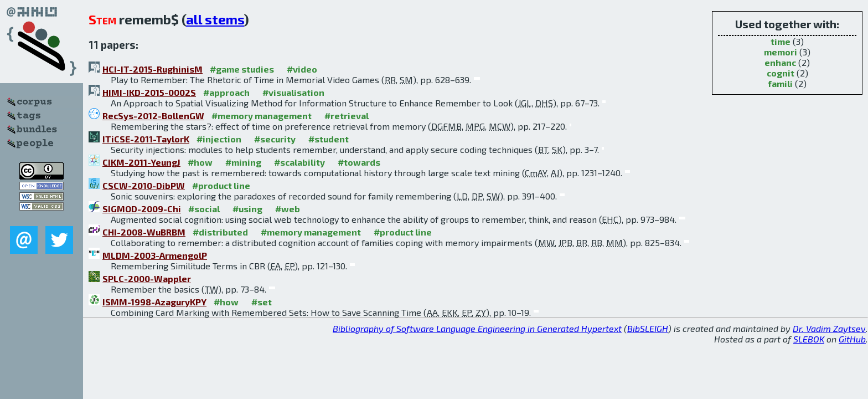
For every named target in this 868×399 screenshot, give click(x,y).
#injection (219, 139)
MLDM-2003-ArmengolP (155, 255)
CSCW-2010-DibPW (144, 185)
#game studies (242, 69)
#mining (243, 162)
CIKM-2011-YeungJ (141, 162)
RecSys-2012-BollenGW (153, 116)
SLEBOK (809, 339)
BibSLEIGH (648, 328)
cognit (781, 73)
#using (247, 209)
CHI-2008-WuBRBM (144, 232)
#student (329, 139)
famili (780, 83)
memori (781, 52)
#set (262, 302)
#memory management (262, 116)
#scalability (299, 162)
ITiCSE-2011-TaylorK (146, 139)
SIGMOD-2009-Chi (142, 209)
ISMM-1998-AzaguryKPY (154, 302)
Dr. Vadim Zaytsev (829, 328)
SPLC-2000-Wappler (147, 278)
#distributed (220, 232)
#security (275, 139)
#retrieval (347, 116)
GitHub (852, 339)
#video (302, 69)
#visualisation (293, 92)
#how (200, 162)
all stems (215, 19)
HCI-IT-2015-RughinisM (153, 69)
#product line (221, 185)
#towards (359, 162)
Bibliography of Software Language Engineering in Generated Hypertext (477, 328)
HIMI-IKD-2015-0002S (149, 92)
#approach (226, 92)
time (781, 41)
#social (204, 209)
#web (288, 209)
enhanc (780, 62)
